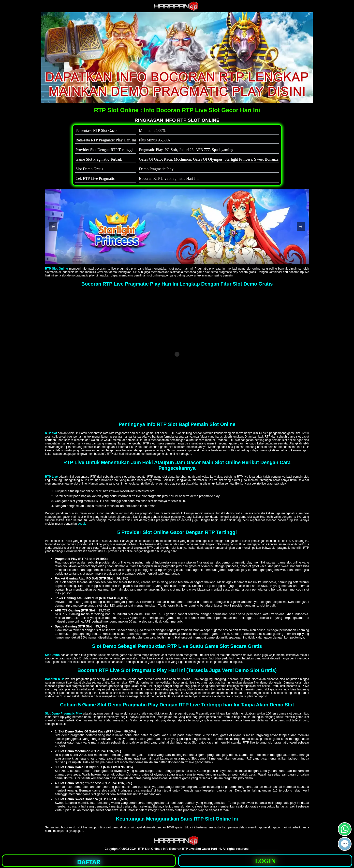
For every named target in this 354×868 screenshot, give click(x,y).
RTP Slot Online (56, 269)
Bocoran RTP (54, 679)
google (82, 524)
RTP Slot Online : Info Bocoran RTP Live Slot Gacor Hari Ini (180, 849)
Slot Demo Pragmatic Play (63, 714)
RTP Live (51, 477)
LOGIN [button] (265, 861)
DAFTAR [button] (89, 862)
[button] (53, 227)
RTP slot (51, 433)
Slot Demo (52, 655)
